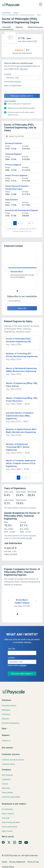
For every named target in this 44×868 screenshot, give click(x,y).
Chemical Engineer (14, 154)
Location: (8, 74)
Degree (16, 13)
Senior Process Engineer (16, 175)
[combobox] (22, 78)
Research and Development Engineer (22, 210)
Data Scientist (11, 200)
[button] (7, 27)
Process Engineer (13, 165)
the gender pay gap (25, 538)
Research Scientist (14, 143)
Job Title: (12, 649)
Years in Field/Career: (13, 86)
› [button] (25, 270)
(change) (18, 82)
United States (6, 13)
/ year (28, 38)
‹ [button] (19, 270)
